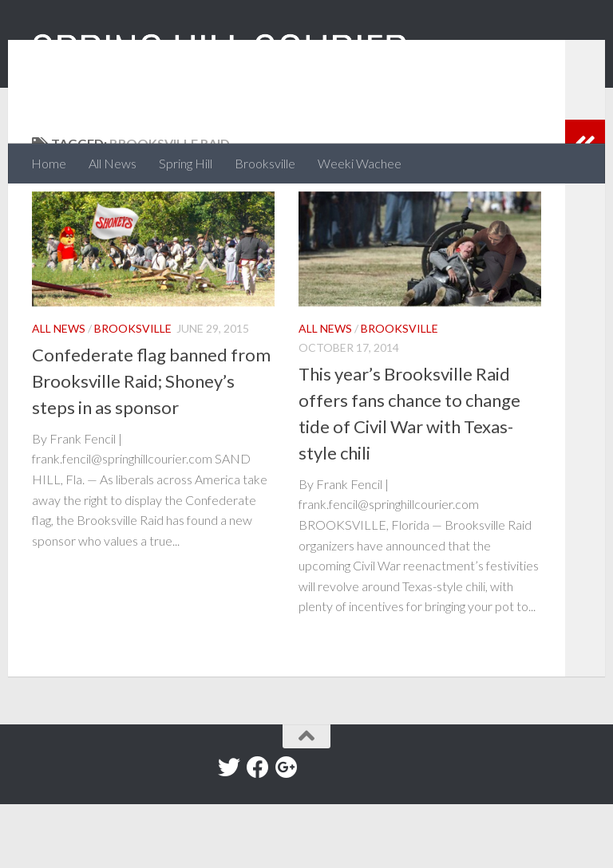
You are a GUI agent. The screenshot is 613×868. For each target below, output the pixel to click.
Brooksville (265, 163)
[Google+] (287, 831)
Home (49, 163)
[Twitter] (229, 831)
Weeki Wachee (360, 163)
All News (113, 163)
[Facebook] (258, 831)
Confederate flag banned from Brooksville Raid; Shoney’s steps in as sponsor (151, 445)
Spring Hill (186, 163)
